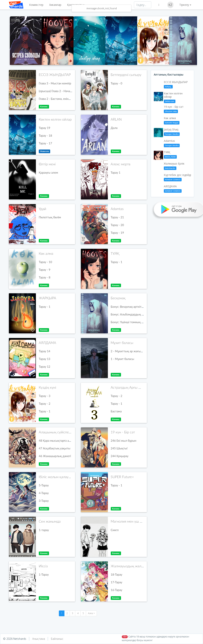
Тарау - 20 (117, 225)
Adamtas (117, 209)
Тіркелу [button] (184, 5)
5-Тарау (44, 485)
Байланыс (57, 639)
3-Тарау (44, 501)
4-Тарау (44, 493)
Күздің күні (47, 387)
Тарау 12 (44, 367)
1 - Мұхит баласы (123, 359)
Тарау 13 (44, 359)
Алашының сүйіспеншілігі (59, 432)
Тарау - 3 (45, 396)
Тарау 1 (116, 172)
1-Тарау (44, 574)
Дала (114, 128)
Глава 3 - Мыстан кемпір (55, 83)
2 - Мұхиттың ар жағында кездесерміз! (137, 351)
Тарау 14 (44, 351)
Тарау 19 (44, 128)
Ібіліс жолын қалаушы (56, 477)
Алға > (91, 613)
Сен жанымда (50, 521)
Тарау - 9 (45, 270)
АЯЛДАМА (47, 343)
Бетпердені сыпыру (126, 75)
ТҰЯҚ (115, 253)
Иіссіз (43, 566)
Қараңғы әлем (48, 172)
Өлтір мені (47, 164)
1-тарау (44, 530)
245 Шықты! (119, 448)
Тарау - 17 (45, 143)
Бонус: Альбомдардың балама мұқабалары (140, 314)
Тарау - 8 (45, 277)
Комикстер (36, 5)
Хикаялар (55, 5)
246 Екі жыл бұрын (124, 441)
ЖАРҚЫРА (47, 298)
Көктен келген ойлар (55, 119)
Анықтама (39, 639)
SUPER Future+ (122, 477)
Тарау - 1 (117, 262)
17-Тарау (117, 582)
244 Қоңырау (120, 456)
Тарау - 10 (45, 262)
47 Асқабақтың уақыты (55, 448)
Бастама (116, 411)
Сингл (115, 530)
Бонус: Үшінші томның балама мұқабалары (140, 322)
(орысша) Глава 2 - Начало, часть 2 (62, 91)
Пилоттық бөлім (50, 217)
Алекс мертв (121, 164)
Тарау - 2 (45, 404)
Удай (42, 209)
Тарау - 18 (45, 135)
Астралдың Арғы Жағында (132, 387)
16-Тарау (117, 590)
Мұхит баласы (122, 343)
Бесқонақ (118, 298)
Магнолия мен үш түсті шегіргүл (136, 521)
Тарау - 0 (117, 83)
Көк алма (46, 253)
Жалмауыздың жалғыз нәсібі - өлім (139, 566)
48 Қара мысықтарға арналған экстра (64, 441)
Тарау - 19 (117, 233)
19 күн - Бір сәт (123, 432)
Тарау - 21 (117, 217)
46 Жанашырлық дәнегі (55, 456)
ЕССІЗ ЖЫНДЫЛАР (55, 75)
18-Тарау (117, 574)
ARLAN (116, 119)
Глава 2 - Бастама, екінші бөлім (59, 99)
